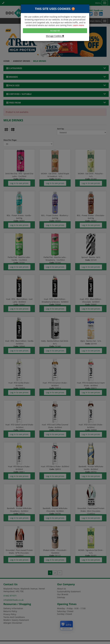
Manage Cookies (55, 36)
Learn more (78, 25)
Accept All (55, 31)
